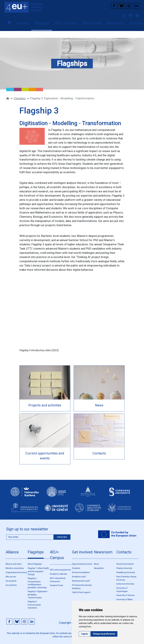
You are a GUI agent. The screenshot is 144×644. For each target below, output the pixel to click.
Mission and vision (14, 564)
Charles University (124, 568)
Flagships (20, 98)
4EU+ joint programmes (60, 570)
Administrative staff (81, 581)
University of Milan (124, 599)
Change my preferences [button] (104, 634)
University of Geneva (125, 595)
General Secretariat (125, 564)
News (97, 564)
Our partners (11, 585)
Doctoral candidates (81, 572)
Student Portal (56, 585)
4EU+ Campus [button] (66, 23)
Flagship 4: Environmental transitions (34, 605)
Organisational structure (16, 572)
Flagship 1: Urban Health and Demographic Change (38, 571)
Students (76, 568)
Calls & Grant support (81, 592)
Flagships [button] (42, 23)
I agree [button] (84, 634)
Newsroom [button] (116, 23)
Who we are (11, 577)
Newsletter (99, 568)
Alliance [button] (22, 23)
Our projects (11, 581)
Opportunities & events (82, 564)
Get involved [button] (92, 23)
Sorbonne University (125, 584)
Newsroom (103, 552)
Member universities (15, 568)
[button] (123, 15)
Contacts (124, 552)
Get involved (82, 552)
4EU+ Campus (57, 555)
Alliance (12, 552)
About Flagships (35, 564)
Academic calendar (58, 574)
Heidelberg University (126, 572)
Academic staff (79, 577)
